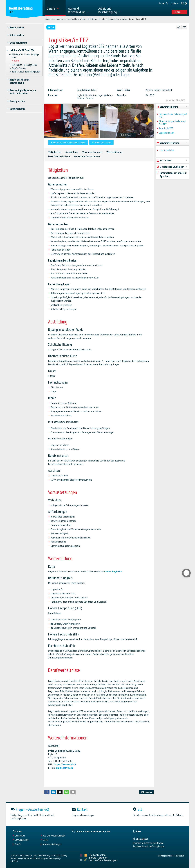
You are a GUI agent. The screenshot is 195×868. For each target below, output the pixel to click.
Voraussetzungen (92, 152)
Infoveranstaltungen (52, 844)
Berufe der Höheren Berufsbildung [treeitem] (19, 81)
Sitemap (161, 856)
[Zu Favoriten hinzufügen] (184, 27)
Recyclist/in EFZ (166, 128)
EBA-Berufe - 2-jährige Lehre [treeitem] (25, 65)
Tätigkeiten (55, 152)
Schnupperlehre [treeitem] (17, 109)
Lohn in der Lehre (167, 150)
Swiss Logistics (114, 571)
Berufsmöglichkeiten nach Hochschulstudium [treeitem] (23, 92)
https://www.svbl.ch (65, 764)
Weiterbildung (114, 152)
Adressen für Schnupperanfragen (68, 142)
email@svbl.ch (64, 768)
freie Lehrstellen (101, 142)
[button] (47, 792)
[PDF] (179, 27)
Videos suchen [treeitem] (17, 35)
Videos (46, 840)
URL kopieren (147, 792)
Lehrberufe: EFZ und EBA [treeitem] (22, 50)
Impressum (180, 856)
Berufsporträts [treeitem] (17, 101)
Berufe (59, 19)
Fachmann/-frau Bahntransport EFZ (173, 116)
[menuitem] (55, 8)
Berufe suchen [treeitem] (17, 27)
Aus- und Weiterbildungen (54, 836)
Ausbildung (72, 152)
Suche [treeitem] (17, 61)
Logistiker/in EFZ (137, 19)
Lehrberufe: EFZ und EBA (75, 19)
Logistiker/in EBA (166, 133)
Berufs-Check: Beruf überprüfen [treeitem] (26, 72)
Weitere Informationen (87, 156)
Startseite (50, 19)
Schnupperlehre (22, 840)
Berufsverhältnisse (59, 156)
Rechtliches (170, 856)
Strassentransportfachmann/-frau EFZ (172, 123)
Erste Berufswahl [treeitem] (18, 43)
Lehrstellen (20, 836)
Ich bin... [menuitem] (179, 12)
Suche (124, 19)
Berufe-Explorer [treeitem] (19, 68)
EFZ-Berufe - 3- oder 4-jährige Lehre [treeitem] (25, 56)
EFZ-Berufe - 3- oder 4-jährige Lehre (103, 19)
